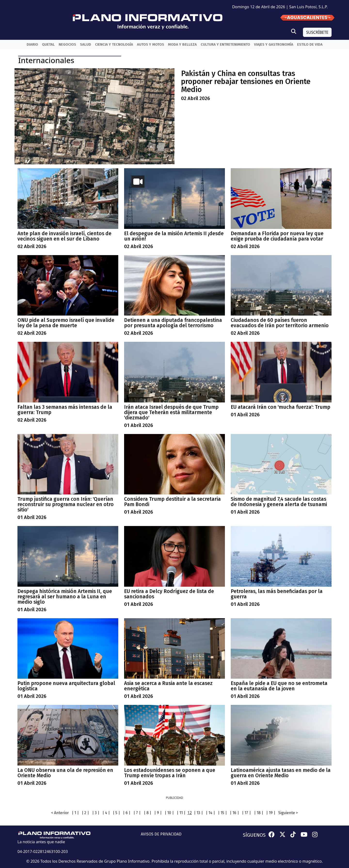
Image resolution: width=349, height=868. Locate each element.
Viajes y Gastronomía (274, 44)
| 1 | (75, 813)
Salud (86, 44)
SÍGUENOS (254, 835)
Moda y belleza (182, 44)
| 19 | (271, 813)
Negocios (67, 44)
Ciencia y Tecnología (114, 44)
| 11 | (181, 813)
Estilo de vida (310, 44)
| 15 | (222, 813)
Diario (32, 44)
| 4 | (106, 813)
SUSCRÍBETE (317, 32)
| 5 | (116, 813)
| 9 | (158, 813)
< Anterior (60, 813)
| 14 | (210, 813)
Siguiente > (288, 813)
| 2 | (85, 813)
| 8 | (147, 813)
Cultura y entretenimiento (225, 44)
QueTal (48, 44)
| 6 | (127, 813)
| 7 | (137, 813)
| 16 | (234, 813)
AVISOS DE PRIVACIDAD (161, 834)
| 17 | (246, 813)
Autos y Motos (151, 44)
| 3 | (96, 813)
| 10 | (169, 813)
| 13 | (198, 813)
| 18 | (259, 813)
